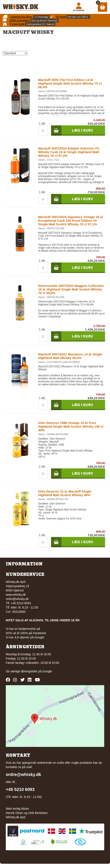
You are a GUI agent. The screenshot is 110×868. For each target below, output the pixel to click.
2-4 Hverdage (41, 17)
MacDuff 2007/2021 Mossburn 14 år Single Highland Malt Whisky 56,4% (70, 356)
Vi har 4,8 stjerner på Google (25, 637)
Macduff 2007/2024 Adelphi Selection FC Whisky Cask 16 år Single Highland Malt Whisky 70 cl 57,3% (69, 152)
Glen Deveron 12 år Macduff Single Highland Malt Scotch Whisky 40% (65, 493)
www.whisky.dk (16, 595)
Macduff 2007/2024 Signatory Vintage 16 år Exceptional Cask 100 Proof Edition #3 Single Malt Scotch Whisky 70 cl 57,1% (71, 221)
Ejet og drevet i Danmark (44, 21)
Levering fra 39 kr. (21, 17)
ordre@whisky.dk (17, 599)
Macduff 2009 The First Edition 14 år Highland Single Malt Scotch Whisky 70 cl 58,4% (70, 83)
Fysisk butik (17, 24)
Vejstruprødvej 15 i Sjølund (40, 24)
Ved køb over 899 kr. (78, 17)
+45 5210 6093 (20, 789)
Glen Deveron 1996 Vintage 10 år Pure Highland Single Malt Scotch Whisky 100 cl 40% (71, 426)
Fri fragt (61, 17)
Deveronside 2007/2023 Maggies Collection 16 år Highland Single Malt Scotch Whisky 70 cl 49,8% (71, 289)
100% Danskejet (19, 20)
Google (47, 671)
